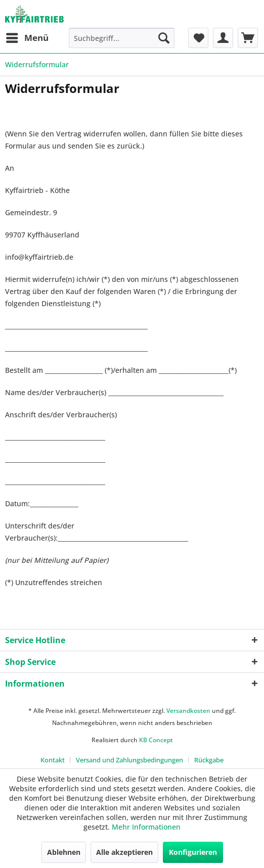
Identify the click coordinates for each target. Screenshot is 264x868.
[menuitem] (27, 38)
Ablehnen (64, 852)
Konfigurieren (193, 852)
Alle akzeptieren (124, 852)
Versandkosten (188, 711)
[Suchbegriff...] (122, 38)
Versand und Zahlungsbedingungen (129, 760)
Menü (27, 37)
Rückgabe (209, 760)
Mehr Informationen (146, 827)
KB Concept (156, 740)
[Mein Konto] (223, 38)
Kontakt (53, 760)
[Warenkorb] (248, 38)
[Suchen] (164, 38)
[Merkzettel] (198, 38)
